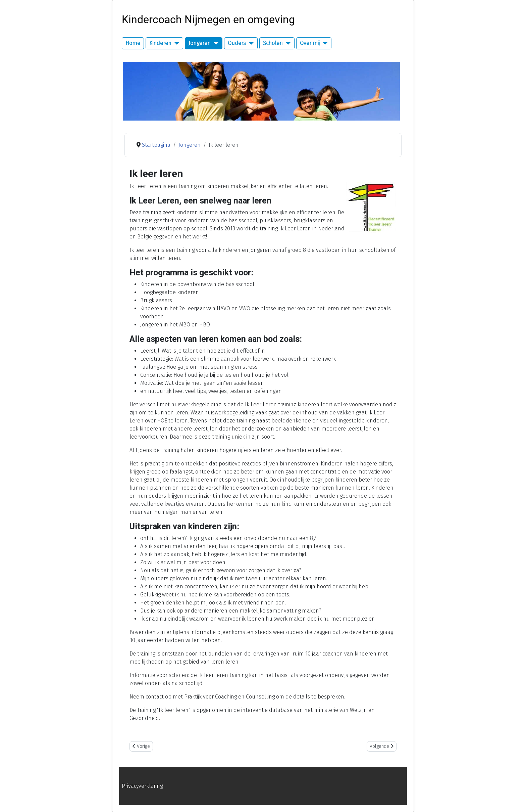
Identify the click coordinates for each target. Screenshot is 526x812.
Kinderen (160, 43)
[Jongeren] (215, 43)
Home (133, 43)
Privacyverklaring (142, 786)
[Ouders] (250, 43)
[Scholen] (287, 43)
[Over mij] (324, 43)
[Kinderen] (175, 43)
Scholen (273, 43)
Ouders (237, 43)
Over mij (310, 43)
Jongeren (200, 43)
